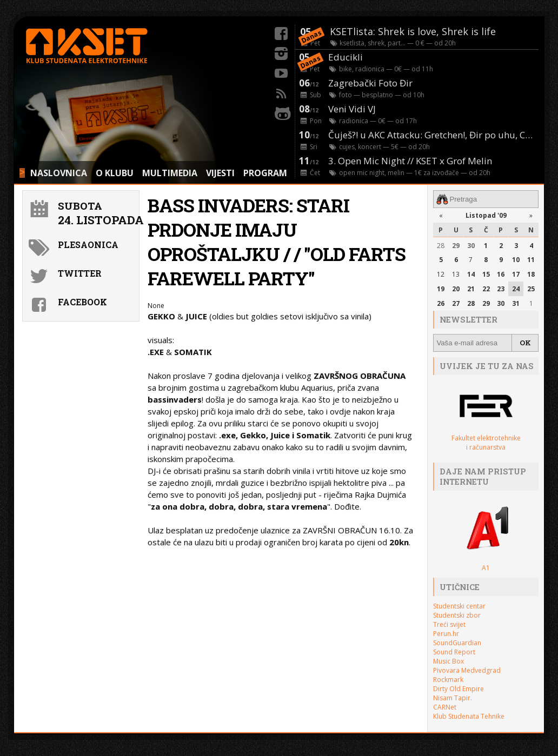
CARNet (445, 707)
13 (456, 274)
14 (471, 274)
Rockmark (448, 680)
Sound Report (454, 652)
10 (516, 260)
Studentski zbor (457, 615)
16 (501, 274)
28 (441, 246)
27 (456, 303)
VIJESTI (220, 173)
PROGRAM (265, 173)
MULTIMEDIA (170, 173)
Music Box (449, 661)
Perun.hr (446, 634)
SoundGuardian (457, 643)
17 (516, 274)
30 (471, 246)
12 (441, 274)
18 (531, 274)
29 (456, 246)
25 (531, 289)
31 (516, 303)
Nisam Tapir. (453, 698)
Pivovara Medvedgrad (467, 670)
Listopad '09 (486, 215)
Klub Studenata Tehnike (469, 716)
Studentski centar (459, 606)
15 (486, 274)
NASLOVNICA (59, 173)
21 (471, 289)
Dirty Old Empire (459, 689)
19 (441, 289)
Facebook (82, 302)
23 (501, 289)
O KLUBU (115, 173)
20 (456, 289)
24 (516, 289)
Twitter (80, 273)
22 (486, 289)
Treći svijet (449, 624)
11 (531, 260)
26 (441, 303)
